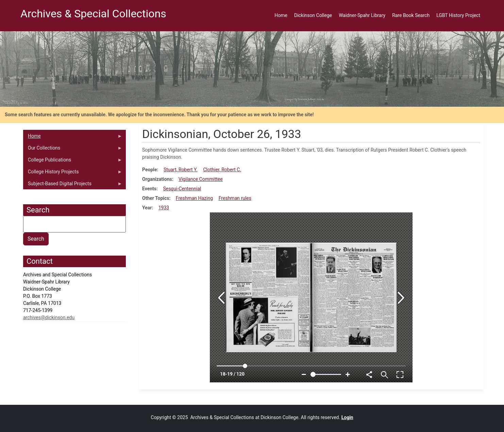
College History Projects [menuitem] (73, 173)
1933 (164, 208)
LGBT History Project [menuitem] (458, 15)
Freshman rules (235, 198)
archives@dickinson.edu (49, 317)
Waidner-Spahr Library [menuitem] (362, 15)
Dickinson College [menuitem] (313, 15)
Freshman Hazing (194, 198)
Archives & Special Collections (93, 14)
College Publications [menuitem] (73, 161)
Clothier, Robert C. (222, 170)
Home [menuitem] (281, 15)
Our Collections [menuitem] (73, 150)
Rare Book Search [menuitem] (411, 15)
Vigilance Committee (201, 179)
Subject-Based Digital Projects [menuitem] (73, 185)
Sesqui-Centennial (182, 189)
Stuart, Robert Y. (181, 170)
